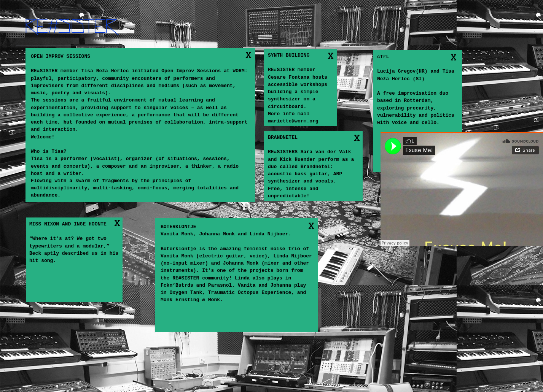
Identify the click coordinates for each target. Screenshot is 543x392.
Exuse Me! (400, 252)
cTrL (384, 252)
